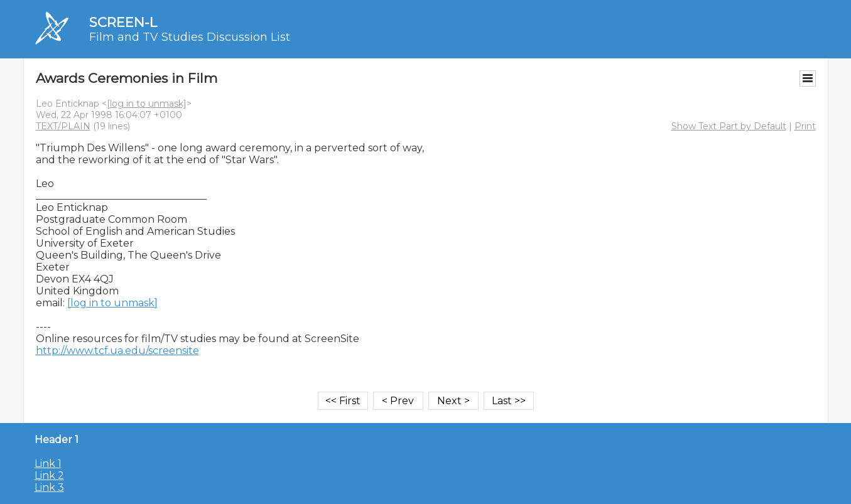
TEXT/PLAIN (63, 126)
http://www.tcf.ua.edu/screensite (117, 351)
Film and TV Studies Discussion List (190, 37)
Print (805, 126)
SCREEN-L (123, 22)
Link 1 (48, 464)
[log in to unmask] (147, 104)
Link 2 (49, 475)
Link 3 (49, 487)
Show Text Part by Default (729, 126)
